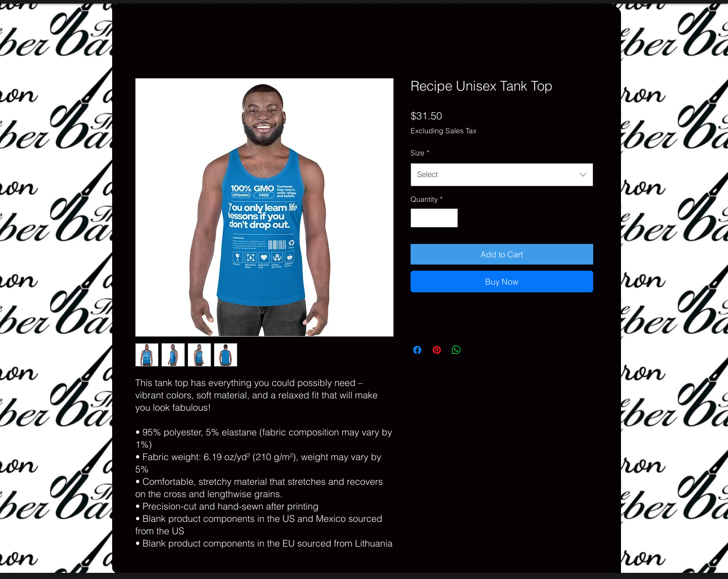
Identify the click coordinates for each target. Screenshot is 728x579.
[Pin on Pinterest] (437, 350)
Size (420, 153)
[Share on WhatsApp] (456, 350)
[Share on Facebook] (417, 350)
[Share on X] (476, 350)
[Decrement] (419, 218)
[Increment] (450, 218)
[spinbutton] (434, 218)
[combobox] (502, 174)
